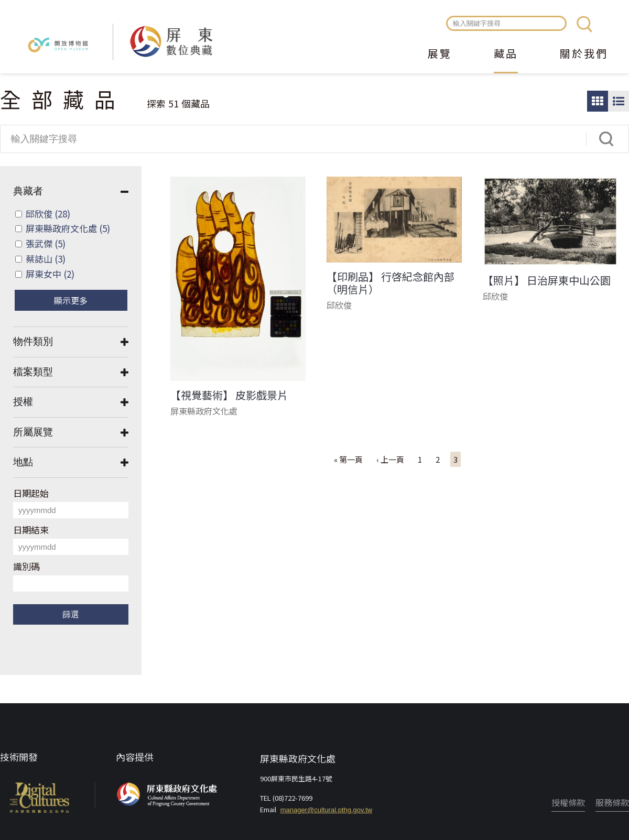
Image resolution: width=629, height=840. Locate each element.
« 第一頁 (348, 459)
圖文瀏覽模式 (619, 101)
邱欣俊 (48, 214)
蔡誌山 (46, 259)
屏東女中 (50, 274)
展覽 (440, 54)
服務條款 (612, 802)
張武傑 (46, 243)
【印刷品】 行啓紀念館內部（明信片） (391, 283)
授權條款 (568, 802)
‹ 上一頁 (390, 459)
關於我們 (584, 54)
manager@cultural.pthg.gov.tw (327, 810)
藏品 (506, 54)
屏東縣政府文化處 (68, 228)
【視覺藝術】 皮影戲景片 (229, 395)
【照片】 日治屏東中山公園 (547, 280)
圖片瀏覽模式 (598, 101)
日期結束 (31, 530)
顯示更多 (71, 300)
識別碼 (26, 566)
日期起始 (31, 493)
